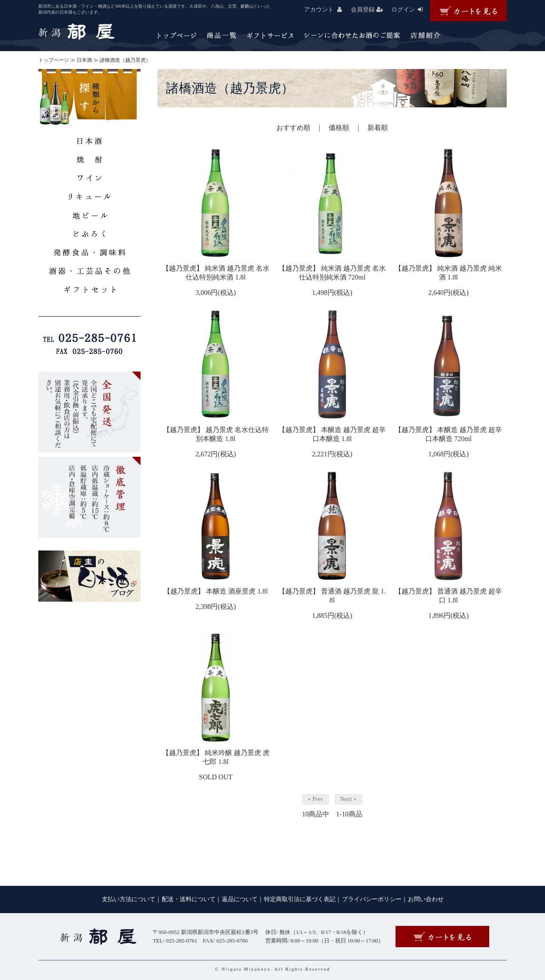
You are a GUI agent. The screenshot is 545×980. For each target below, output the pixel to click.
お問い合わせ (426, 899)
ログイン (411, 10)
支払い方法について (129, 899)
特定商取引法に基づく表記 (300, 899)
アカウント (326, 10)
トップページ (54, 60)
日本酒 (84, 60)
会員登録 (370, 10)
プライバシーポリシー (372, 899)
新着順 (378, 128)
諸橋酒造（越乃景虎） (125, 60)
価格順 (339, 128)
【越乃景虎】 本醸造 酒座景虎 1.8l (215, 591)
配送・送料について (189, 899)
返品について (240, 899)
